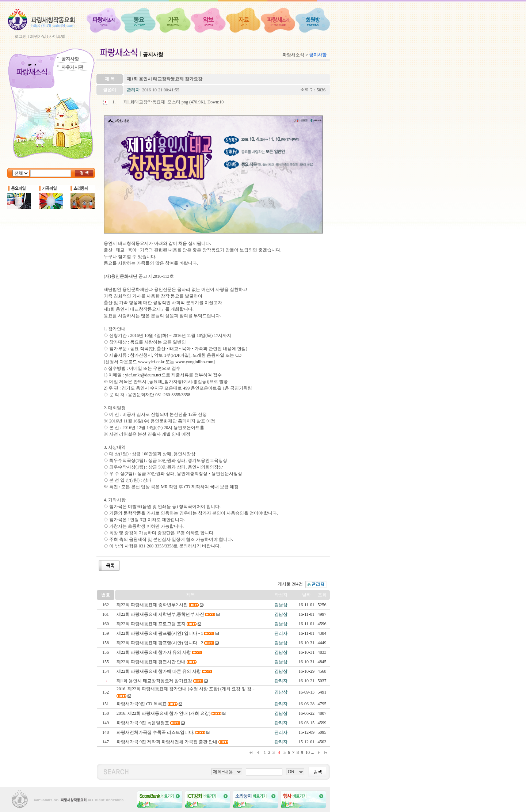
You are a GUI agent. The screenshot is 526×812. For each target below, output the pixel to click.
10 (308, 752)
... (312, 752)
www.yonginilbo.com (194, 362)
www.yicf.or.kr (151, 362)
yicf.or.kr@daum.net (143, 375)
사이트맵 (57, 36)
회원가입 (38, 36)
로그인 (21, 36)
